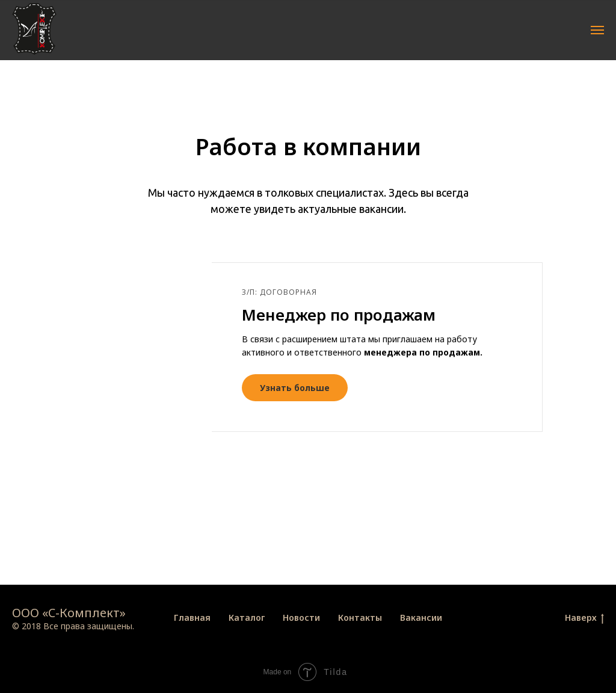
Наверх (584, 618)
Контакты (360, 618)
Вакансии (421, 618)
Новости (301, 618)
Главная (192, 618)
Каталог (247, 618)
